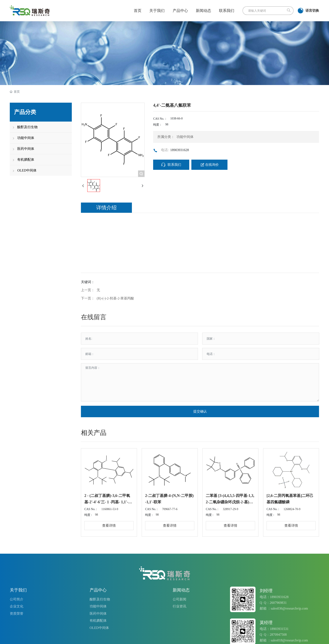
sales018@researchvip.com (289, 640)
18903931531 (279, 629)
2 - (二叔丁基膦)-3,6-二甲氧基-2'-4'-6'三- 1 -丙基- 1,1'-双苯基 (108, 502)
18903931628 (179, 150)
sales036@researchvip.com (289, 608)
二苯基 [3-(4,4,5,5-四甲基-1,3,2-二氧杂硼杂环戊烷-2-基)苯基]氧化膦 (230, 502)
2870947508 (278, 635)
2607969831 (278, 603)
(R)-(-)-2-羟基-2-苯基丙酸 (115, 298)
